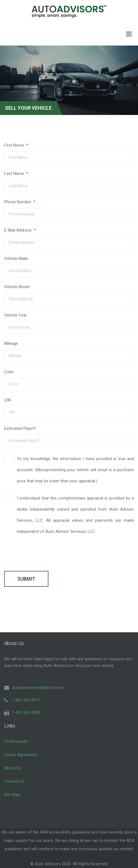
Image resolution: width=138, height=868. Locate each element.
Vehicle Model (17, 287)
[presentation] (46, 554)
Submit (26, 579)
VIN (7, 400)
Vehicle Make (16, 259)
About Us (13, 768)
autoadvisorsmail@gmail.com (38, 688)
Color (9, 372)
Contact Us (14, 781)
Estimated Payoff (20, 428)
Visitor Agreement (21, 755)
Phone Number (20, 202)
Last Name (16, 174)
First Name (16, 145)
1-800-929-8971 (26, 700)
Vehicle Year (15, 315)
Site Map (12, 795)
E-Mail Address (20, 230)
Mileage (11, 343)
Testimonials (16, 741)
